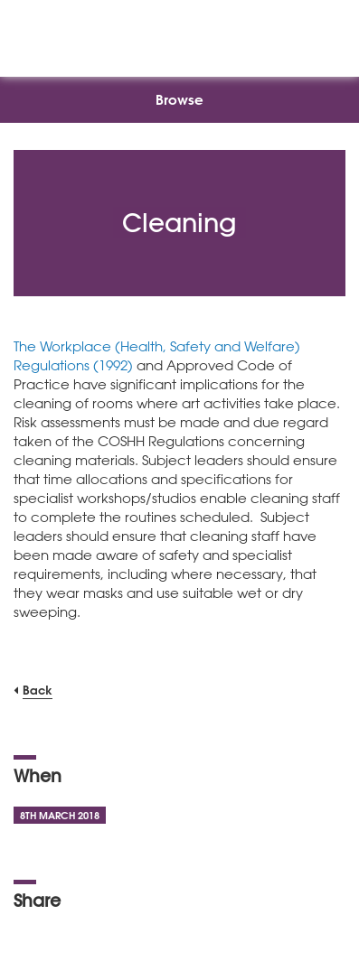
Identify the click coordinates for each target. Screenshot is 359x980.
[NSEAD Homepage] (179, 34)
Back (38, 690)
